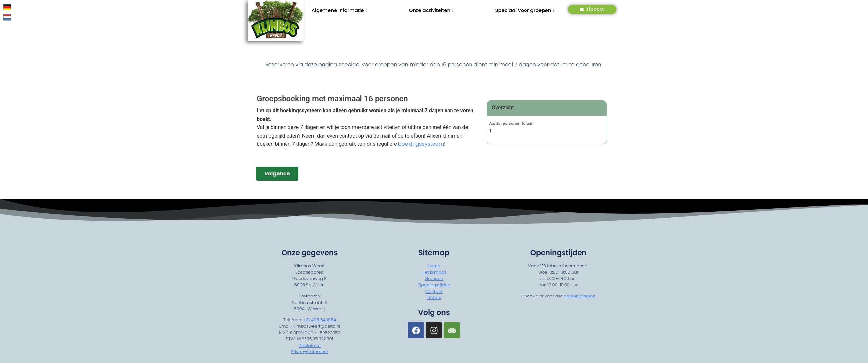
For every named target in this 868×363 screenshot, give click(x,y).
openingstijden (580, 296)
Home (434, 266)
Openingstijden (434, 285)
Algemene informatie (340, 10)
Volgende (277, 173)
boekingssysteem (421, 144)
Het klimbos (434, 272)
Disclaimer (310, 345)
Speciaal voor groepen (525, 10)
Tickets (592, 9)
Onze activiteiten (431, 10)
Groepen (434, 279)
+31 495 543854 (320, 320)
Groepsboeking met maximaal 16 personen (332, 99)
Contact (434, 291)
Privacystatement (309, 352)
